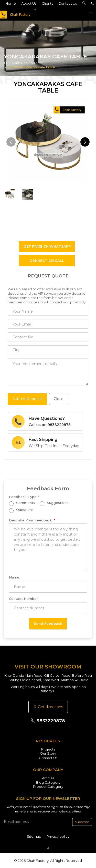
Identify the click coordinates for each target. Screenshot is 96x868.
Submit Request (27, 399)
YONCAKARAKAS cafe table (31, 67)
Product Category (48, 786)
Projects (48, 749)
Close (59, 399)
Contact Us (68, 3)
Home (11, 3)
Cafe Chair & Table (28, 63)
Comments (22, 503)
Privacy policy (58, 836)
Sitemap (34, 836)
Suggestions (54, 503)
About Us (29, 3)
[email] (48, 822)
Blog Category (48, 782)
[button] (85, 142)
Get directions (48, 707)
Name (14, 577)
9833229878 (48, 721)
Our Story (48, 753)
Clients (47, 3)
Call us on (50, 425)
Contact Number (23, 599)
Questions (21, 510)
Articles (48, 778)
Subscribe (82, 822)
